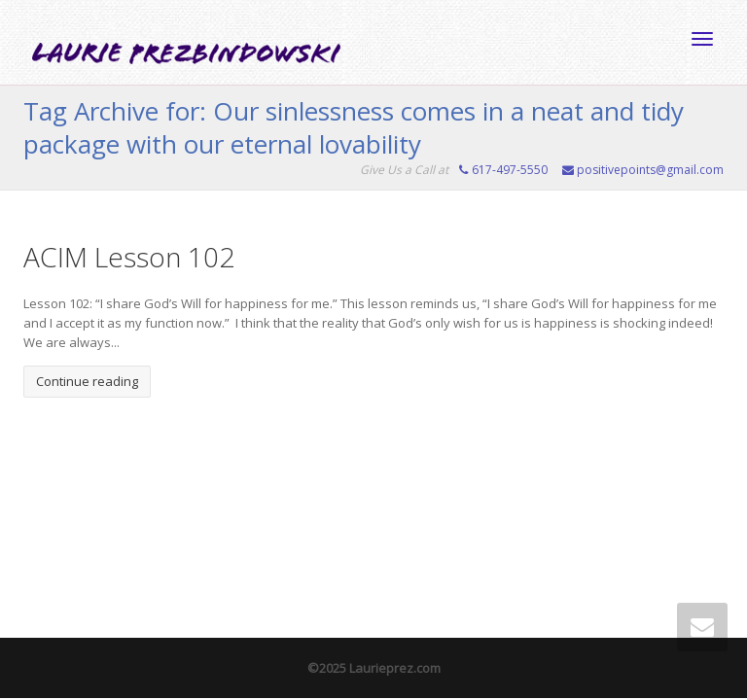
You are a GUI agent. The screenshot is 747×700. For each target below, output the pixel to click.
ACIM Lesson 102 (129, 257)
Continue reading (87, 381)
